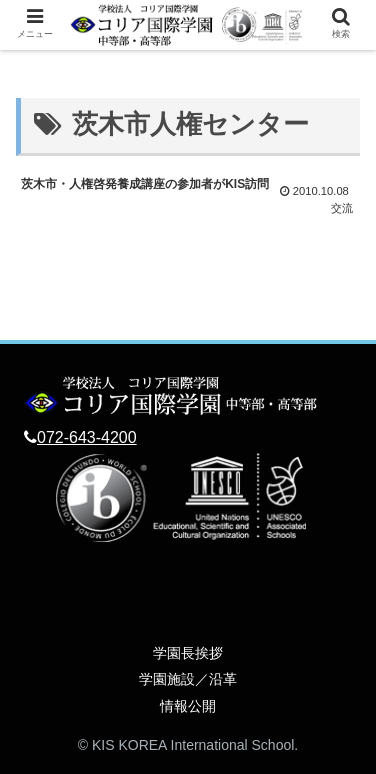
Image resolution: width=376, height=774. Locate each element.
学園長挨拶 (188, 653)
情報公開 (188, 706)
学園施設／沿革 (188, 679)
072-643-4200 (87, 437)
